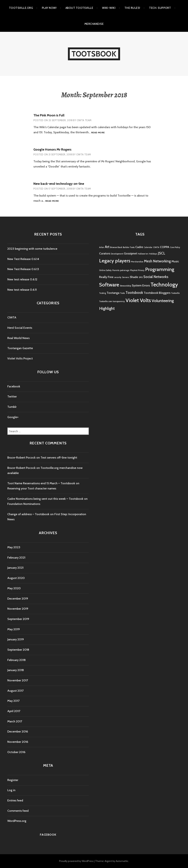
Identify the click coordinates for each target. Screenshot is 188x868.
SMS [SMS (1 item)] (141, 277)
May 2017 (13, 701)
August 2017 (15, 691)
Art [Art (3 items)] (107, 247)
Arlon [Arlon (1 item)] (102, 247)
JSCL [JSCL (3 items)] (162, 253)
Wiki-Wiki (109, 8)
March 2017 (15, 721)
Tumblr (12, 407)
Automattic (122, 861)
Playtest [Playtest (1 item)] (134, 270)
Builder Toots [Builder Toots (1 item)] (129, 247)
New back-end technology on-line (59, 184)
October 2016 (16, 752)
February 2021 (16, 558)
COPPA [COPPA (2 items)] (165, 247)
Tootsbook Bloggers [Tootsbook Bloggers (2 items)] (157, 293)
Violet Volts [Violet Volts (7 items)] (138, 300)
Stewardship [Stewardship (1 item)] (125, 286)
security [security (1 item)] (118, 277)
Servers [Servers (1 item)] (126, 277)
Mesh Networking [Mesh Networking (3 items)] (157, 261)
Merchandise (94, 24)
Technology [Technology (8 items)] (164, 285)
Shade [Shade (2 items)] (134, 277)
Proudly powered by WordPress (76, 861)
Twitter (12, 396)
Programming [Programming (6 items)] (160, 269)
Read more (98, 133)
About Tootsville (79, 8)
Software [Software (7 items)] (109, 285)
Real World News (18, 338)
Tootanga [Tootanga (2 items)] (113, 293)
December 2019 (18, 599)
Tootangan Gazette (20, 348)
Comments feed (18, 811)
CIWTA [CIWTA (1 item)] (156, 247)
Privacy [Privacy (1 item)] (141, 270)
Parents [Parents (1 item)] (116, 270)
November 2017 (18, 680)
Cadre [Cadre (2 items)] (139, 247)
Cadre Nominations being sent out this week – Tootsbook (45, 499)
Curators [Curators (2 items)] (105, 253)
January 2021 (15, 568)
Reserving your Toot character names (32, 488)
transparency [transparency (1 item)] (119, 301)
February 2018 (17, 660)
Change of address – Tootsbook (28, 514)
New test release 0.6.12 (22, 279)
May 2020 (14, 588)
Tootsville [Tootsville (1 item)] (175, 293)
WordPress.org (17, 821)
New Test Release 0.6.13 (23, 269)
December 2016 (18, 731)
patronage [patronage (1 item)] (125, 270)
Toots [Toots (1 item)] (122, 293)
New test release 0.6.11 (22, 290)
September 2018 (18, 650)
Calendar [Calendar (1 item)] (148, 247)
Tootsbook (94, 54)
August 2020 (16, 578)
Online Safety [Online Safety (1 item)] (105, 270)
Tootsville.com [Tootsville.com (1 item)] (106, 301)
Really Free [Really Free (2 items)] (106, 277)
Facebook (14, 386)
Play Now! (49, 8)
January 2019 (16, 639)
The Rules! (132, 8)
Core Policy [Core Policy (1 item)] (175, 247)
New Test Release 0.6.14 (23, 259)
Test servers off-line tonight (59, 458)
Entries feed (15, 800)
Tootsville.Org (21, 8)
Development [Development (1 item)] (117, 254)
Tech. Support (160, 8)
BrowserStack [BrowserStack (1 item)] (116, 247)
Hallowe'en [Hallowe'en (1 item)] (143, 254)
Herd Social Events (20, 328)
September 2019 (18, 619)
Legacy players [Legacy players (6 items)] (115, 261)
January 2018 (16, 670)
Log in (11, 790)
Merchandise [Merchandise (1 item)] (137, 262)
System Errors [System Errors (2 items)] (141, 285)
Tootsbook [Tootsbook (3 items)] (134, 293)
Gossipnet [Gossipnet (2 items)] (131, 253)
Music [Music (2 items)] (175, 261)
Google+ (13, 417)
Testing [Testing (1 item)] (103, 293)
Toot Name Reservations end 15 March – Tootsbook (41, 483)
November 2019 (18, 609)
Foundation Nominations (24, 504)
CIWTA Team (84, 120)
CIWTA (12, 317)
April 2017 (14, 711)
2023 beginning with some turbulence (32, 249)
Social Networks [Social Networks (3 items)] (156, 277)
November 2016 (18, 742)
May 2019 (14, 629)
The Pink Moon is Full (49, 115)
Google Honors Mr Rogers (52, 149)
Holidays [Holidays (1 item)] (153, 254)
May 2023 (14, 547)
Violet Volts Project (20, 358)
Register (13, 780)
